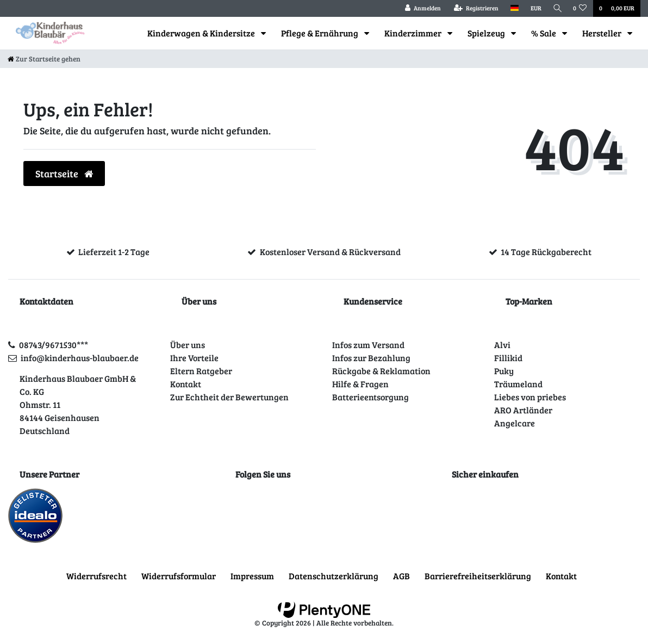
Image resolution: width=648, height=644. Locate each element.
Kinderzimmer (414, 33)
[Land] (512, 8)
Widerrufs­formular (179, 576)
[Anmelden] (420, 8)
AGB (401, 576)
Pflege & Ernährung (320, 33)
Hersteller (603, 33)
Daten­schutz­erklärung (334, 576)
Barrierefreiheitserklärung (478, 576)
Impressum (252, 576)
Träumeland (518, 384)
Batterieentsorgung (370, 397)
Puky (504, 371)
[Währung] (533, 8)
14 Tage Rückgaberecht (546, 252)
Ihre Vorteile (194, 358)
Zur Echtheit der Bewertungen (229, 397)
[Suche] (556, 8)
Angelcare (515, 423)
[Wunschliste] (580, 8)
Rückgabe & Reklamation (381, 371)
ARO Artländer (523, 410)
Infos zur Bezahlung (371, 358)
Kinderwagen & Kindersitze (202, 33)
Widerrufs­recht (96, 576)
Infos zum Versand (368, 345)
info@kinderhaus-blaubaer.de (80, 358)
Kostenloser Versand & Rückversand (330, 252)
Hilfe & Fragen (360, 384)
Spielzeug (487, 33)
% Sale (544, 33)
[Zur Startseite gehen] (44, 59)
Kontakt (186, 384)
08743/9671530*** (54, 345)
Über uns (188, 345)
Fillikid (508, 358)
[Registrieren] (473, 8)
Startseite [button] (64, 174)
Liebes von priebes (530, 397)
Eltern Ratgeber (201, 371)
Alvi (502, 345)
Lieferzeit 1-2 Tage (114, 252)
